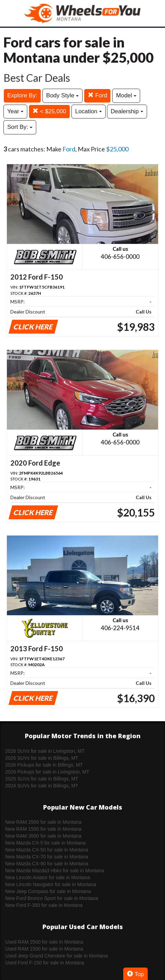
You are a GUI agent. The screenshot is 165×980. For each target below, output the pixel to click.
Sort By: (20, 127)
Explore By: (22, 95)
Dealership (127, 111)
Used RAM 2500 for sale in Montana (44, 942)
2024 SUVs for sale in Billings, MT (42, 786)
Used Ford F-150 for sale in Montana (45, 963)
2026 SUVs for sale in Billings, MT (42, 758)
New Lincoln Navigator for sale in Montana (51, 884)
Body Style (62, 95)
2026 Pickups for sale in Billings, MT (44, 765)
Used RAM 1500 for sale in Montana (44, 949)
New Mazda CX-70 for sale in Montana (47, 857)
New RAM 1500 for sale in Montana (43, 829)
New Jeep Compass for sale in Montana (48, 891)
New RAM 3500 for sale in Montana (43, 836)
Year (15, 111)
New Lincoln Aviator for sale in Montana (48, 877)
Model (126, 95)
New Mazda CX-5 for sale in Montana (45, 843)
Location (89, 111)
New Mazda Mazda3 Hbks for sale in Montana (55, 871)
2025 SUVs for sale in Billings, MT (42, 779)
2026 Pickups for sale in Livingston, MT (47, 772)
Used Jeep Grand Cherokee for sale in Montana (56, 956)
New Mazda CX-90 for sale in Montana (47, 864)
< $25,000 (49, 111)
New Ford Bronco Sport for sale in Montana (52, 898)
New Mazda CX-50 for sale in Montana (47, 850)
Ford (98, 95)
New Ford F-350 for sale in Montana (44, 905)
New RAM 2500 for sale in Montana (43, 822)
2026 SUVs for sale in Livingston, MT (45, 751)
